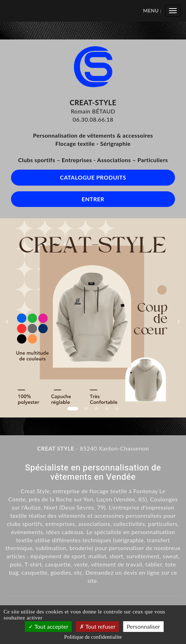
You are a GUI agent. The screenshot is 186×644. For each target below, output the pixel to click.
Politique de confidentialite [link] (93, 637)
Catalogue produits (93, 177)
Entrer (93, 199)
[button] (9, 318)
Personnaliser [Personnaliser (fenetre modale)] (143, 626)
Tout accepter (48, 626)
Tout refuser (98, 626)
